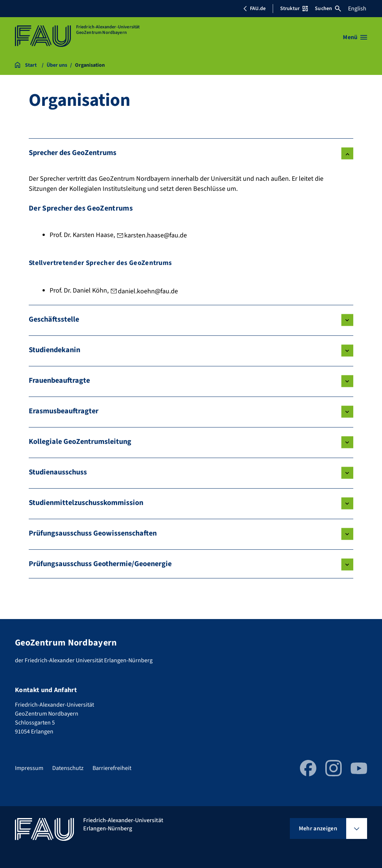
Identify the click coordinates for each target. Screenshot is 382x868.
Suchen (328, 9)
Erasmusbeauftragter (64, 411)
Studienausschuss (58, 472)
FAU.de (254, 9)
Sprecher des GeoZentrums (73, 153)
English (357, 9)
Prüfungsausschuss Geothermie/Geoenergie (100, 564)
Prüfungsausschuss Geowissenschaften (93, 533)
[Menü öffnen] (355, 37)
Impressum (29, 768)
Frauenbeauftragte (59, 381)
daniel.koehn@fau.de (148, 291)
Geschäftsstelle (54, 319)
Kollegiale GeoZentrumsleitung (80, 442)
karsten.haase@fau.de (156, 235)
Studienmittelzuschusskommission (86, 503)
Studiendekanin (54, 350)
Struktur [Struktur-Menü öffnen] (294, 9)
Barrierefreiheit (112, 768)
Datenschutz (68, 768)
